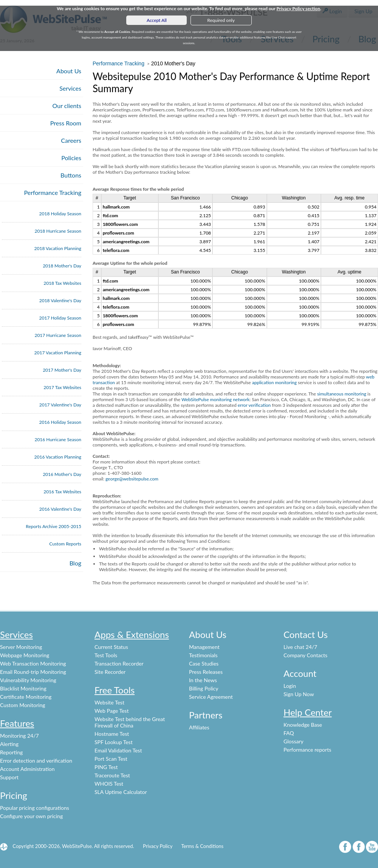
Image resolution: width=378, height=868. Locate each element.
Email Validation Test (118, 750)
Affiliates (199, 727)
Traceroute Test (112, 775)
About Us (69, 71)
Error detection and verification (36, 761)
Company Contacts (305, 655)
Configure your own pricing (31, 816)
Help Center (308, 712)
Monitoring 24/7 (19, 736)
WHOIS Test (109, 784)
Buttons (71, 175)
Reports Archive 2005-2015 (53, 526)
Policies (71, 158)
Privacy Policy (158, 846)
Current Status (111, 647)
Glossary (294, 741)
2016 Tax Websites (62, 492)
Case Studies (204, 663)
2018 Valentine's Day (60, 300)
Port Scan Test (111, 759)
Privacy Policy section (298, 8)
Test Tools (106, 655)
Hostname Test (112, 734)
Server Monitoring (21, 647)
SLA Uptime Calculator (121, 792)
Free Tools (115, 690)
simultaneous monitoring (342, 394)
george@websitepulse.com (132, 479)
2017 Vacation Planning (58, 353)
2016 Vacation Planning (58, 457)
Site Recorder (110, 672)
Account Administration (27, 769)
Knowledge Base (303, 725)
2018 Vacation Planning (58, 248)
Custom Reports (65, 544)
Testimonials (203, 655)
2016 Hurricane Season (58, 439)
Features (17, 723)
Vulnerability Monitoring (28, 680)
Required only (221, 20)
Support (9, 777)
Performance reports (307, 750)
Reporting (11, 752)
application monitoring (274, 382)
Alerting (9, 744)
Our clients (67, 106)
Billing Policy (204, 688)
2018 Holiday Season (60, 214)
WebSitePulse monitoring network (215, 399)
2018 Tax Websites (62, 283)
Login (290, 686)
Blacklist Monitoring (23, 688)
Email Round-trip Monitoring (33, 672)
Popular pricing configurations (35, 808)
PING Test (106, 767)
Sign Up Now (299, 694)
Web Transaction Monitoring (33, 663)
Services (70, 88)
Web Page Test (112, 711)
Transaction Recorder (119, 663)
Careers (71, 140)
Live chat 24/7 (300, 647)
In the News (203, 680)
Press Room (66, 123)
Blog (75, 563)
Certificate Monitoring (26, 697)
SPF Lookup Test (114, 742)
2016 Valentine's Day (60, 509)
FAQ (289, 733)
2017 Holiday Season (60, 318)
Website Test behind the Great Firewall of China (130, 722)
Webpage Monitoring (25, 655)
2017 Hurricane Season (58, 335)
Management (204, 647)
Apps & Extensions (132, 634)
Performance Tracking (53, 192)
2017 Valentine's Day (60, 405)
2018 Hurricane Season (58, 231)
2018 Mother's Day (62, 266)
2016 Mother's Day (62, 474)
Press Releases (206, 672)
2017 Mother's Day (62, 370)
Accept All (157, 20)
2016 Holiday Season (60, 422)
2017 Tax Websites (62, 387)
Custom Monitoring (23, 705)
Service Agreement (211, 697)
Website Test (109, 702)
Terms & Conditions (202, 846)
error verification (254, 405)
